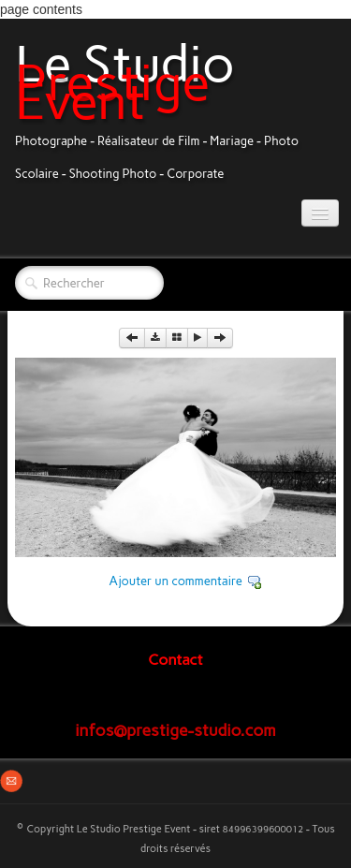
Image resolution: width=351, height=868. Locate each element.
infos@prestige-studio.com (175, 730)
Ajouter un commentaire (175, 581)
